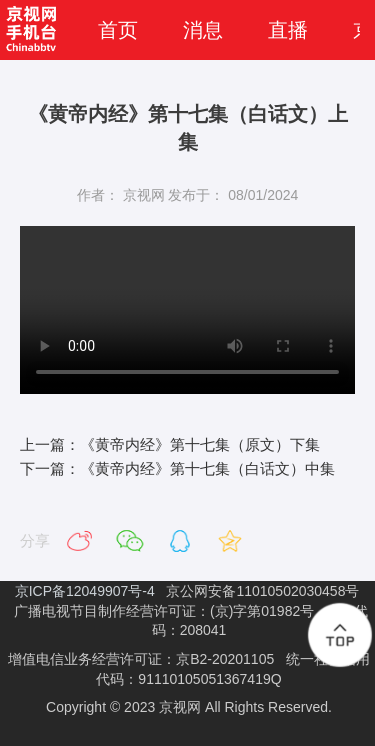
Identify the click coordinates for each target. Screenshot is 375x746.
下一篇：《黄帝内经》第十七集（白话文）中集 (177, 468)
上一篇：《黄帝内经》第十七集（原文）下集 (170, 444)
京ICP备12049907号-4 (87, 591)
